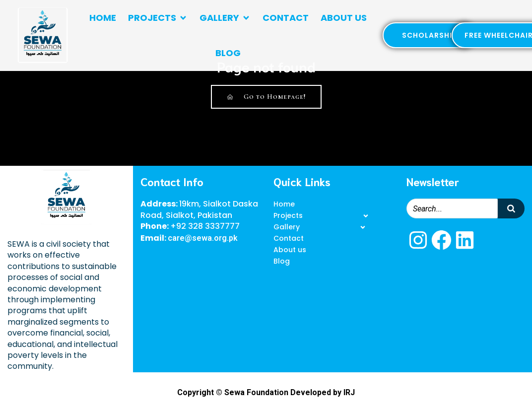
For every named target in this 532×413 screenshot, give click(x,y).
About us (344, 18)
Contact (286, 18)
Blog (228, 53)
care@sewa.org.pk (203, 238)
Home (103, 18)
